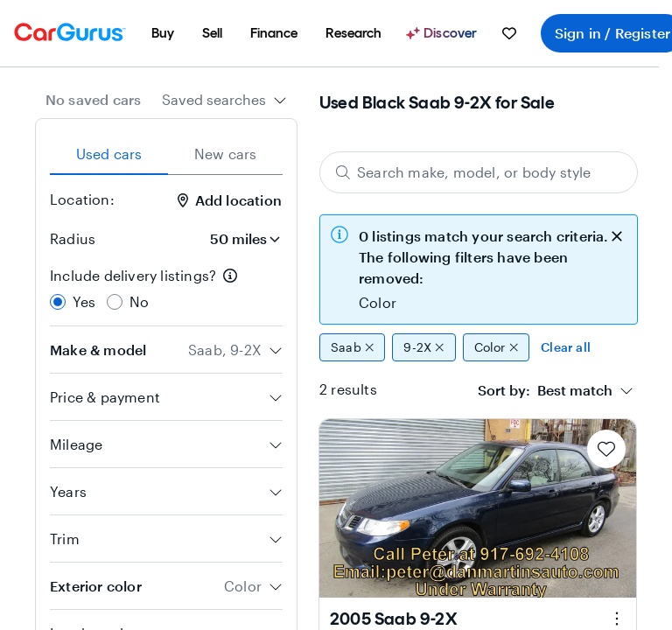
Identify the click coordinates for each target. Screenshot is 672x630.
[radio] (58, 302)
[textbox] (545, 390)
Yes (84, 301)
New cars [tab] (226, 154)
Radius (73, 238)
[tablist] (166, 154)
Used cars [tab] (109, 154)
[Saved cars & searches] (509, 33)
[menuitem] (163, 33)
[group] (479, 347)
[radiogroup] (166, 289)
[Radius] (240, 239)
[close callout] (617, 234)
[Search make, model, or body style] (479, 172)
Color (497, 347)
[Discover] (444, 33)
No (139, 301)
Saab (352, 347)
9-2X (423, 347)
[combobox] (224, 100)
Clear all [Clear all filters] (566, 347)
